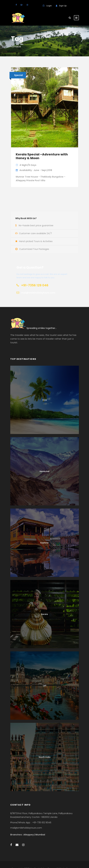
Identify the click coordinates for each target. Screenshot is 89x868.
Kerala (44, 614)
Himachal (44, 471)
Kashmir (44, 543)
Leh (45, 686)
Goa (44, 400)
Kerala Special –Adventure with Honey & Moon (42, 156)
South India (44, 757)
